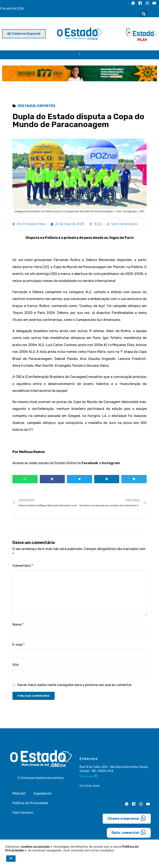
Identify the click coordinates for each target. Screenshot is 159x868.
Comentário (23, 566)
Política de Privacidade (30, 803)
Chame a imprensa (127, 818)
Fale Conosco (23, 813)
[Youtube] (154, 3)
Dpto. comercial (129, 832)
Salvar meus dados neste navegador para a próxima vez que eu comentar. (75, 685)
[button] (144, 14)
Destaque (27, 106)
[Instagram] (147, 3)
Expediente (43, 793)
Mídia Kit (19, 793)
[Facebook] (140, 3)
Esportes (46, 106)
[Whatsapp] (133, 3)
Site (16, 665)
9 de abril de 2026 (12, 9)
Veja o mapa (88, 776)
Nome (18, 625)
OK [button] (11, 858)
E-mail (19, 645)
